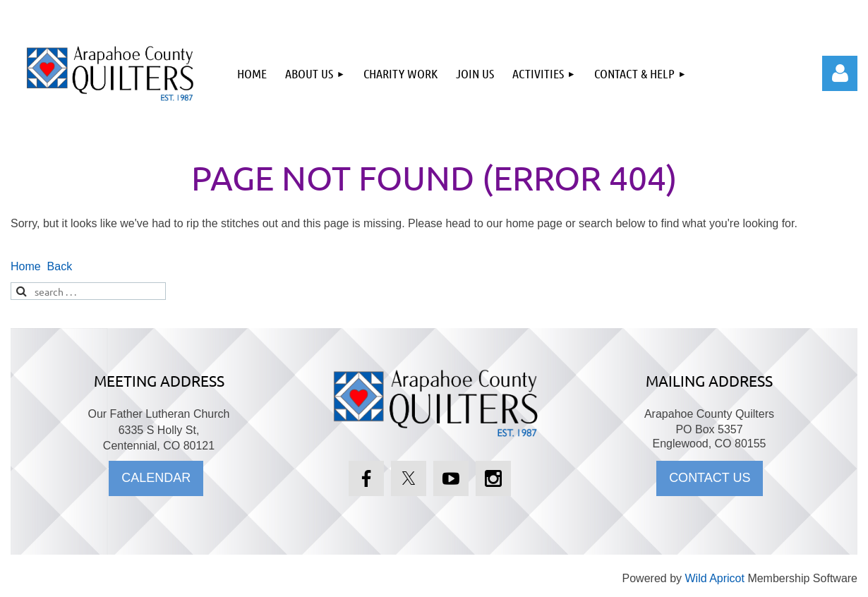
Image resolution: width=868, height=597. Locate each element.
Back (60, 266)
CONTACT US (710, 478)
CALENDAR (156, 478)
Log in (840, 73)
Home (26, 266)
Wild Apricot (714, 578)
